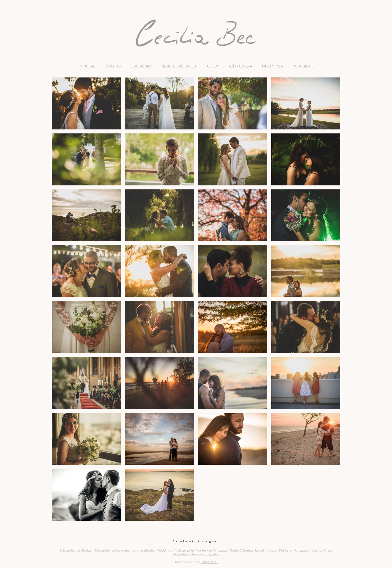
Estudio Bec (141, 66)
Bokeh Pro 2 (209, 562)
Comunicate (303, 66)
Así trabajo (240, 66)
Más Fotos (272, 66)
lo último (113, 66)
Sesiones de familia (179, 66)
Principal (87, 66)
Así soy (213, 66)
